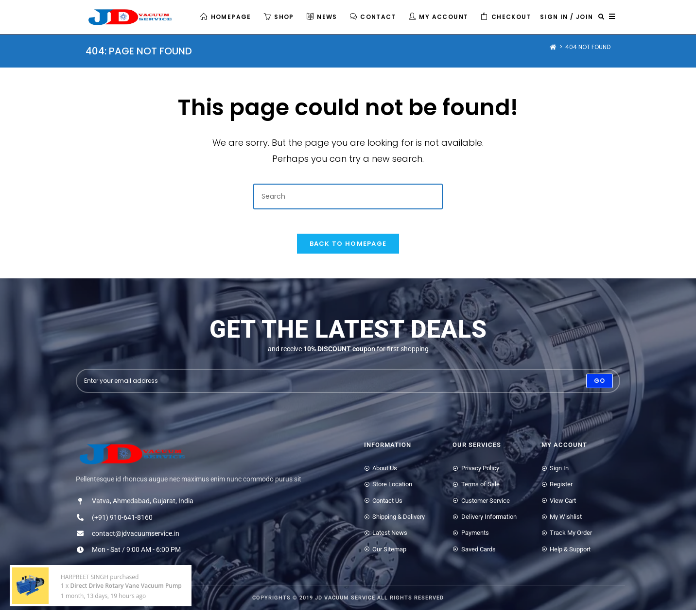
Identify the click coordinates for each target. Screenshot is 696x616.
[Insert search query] (348, 197)
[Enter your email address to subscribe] (348, 386)
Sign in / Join (567, 17)
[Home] (553, 47)
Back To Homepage (348, 249)
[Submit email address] (600, 386)
